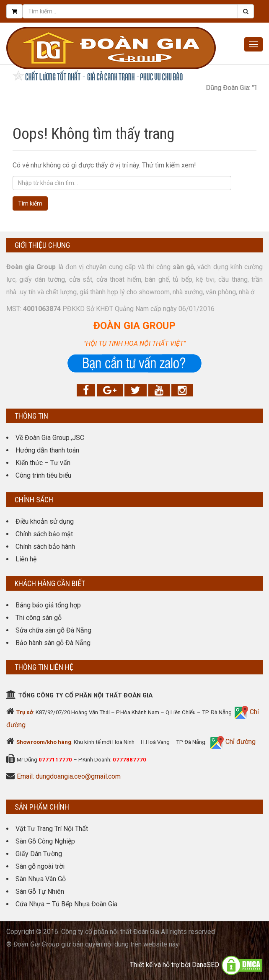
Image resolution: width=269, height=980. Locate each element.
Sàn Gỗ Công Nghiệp (45, 841)
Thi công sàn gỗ (39, 618)
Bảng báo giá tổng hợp (48, 605)
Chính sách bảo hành (45, 547)
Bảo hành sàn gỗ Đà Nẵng (53, 643)
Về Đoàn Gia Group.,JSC (50, 438)
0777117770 (55, 760)
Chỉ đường (240, 742)
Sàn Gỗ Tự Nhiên (40, 891)
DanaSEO (206, 965)
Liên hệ (26, 559)
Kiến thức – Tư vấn (43, 463)
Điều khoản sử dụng (45, 521)
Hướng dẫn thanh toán (47, 450)
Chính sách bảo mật (44, 534)
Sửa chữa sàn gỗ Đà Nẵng (53, 630)
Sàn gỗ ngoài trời (40, 866)
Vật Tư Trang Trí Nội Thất (52, 829)
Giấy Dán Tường (39, 854)
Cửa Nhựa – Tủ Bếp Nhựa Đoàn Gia (66, 904)
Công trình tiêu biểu (43, 475)
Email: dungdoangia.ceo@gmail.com (69, 776)
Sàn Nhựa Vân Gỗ (41, 879)
